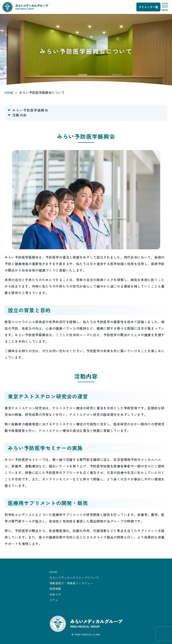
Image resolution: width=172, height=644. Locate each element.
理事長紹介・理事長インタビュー (71, 583)
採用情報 (55, 589)
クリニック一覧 (148, 7)
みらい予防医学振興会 (30, 110)
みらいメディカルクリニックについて (74, 577)
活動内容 (20, 115)
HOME (9, 92)
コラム (54, 600)
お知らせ (55, 594)
